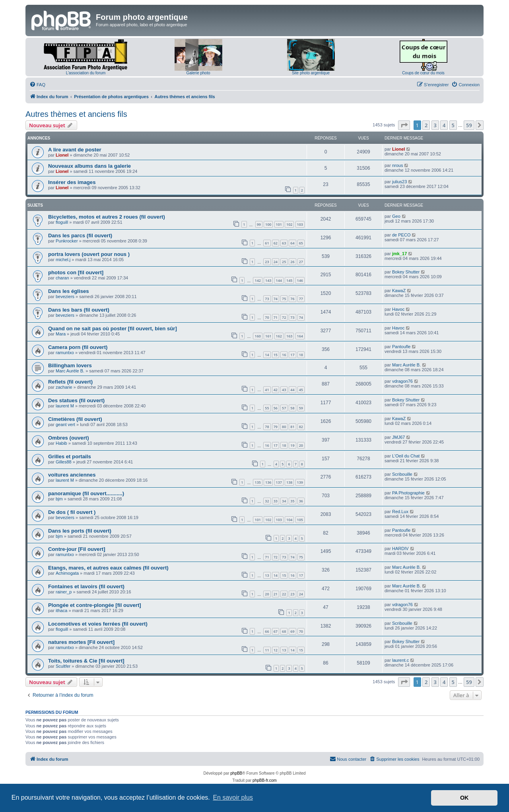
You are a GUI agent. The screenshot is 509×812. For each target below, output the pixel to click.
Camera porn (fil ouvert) (78, 347)
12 (276, 650)
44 (292, 390)
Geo (396, 216)
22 (284, 594)
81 (292, 427)
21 (276, 594)
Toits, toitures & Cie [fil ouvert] (86, 661)
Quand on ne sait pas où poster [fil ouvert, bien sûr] (113, 328)
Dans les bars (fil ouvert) (79, 310)
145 (289, 280)
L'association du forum (86, 73)
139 (300, 482)
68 (284, 631)
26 (292, 262)
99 (259, 224)
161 (268, 336)
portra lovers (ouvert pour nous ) (89, 254)
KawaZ (399, 291)
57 (284, 408)
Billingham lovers (70, 365)
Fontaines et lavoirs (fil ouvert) (86, 586)
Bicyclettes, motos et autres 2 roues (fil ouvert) (107, 217)
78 (267, 427)
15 (276, 355)
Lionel (62, 155)
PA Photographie (408, 493)
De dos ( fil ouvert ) (72, 512)
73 (267, 299)
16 (284, 355)
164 (300, 336)
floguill (62, 222)
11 (267, 650)
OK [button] (464, 798)
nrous (398, 165)
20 (301, 445)
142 (257, 280)
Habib (61, 443)
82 (301, 427)
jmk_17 (399, 254)
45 (301, 390)
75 (284, 299)
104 (289, 520)
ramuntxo (65, 353)
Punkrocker (67, 241)
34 (284, 501)
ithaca (61, 610)
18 (301, 355)
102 (289, 224)
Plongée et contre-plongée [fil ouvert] (95, 605)
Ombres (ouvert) (69, 438)
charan (62, 278)
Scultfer (63, 666)
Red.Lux (400, 512)
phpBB (236, 773)
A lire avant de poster (75, 150)
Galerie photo (198, 73)
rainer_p (64, 592)
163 (289, 336)
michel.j (63, 260)
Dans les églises (69, 291)
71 (276, 317)
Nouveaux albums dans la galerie (89, 166)
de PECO (401, 235)
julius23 (399, 182)
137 (279, 482)
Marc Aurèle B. (70, 371)
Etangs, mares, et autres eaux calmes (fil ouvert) (108, 568)
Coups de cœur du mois (423, 73)
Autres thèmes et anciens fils (76, 114)
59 (301, 408)
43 (284, 390)
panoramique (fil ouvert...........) (86, 493)
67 (276, 631)
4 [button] (444, 125)
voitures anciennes (72, 475)
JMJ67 (398, 437)
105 (300, 520)
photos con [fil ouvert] (76, 272)
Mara (61, 334)
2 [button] (426, 125)
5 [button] (453, 125)
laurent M (65, 406)
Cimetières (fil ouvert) (75, 419)
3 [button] (435, 125)
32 (267, 501)
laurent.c (400, 660)
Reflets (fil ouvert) (70, 382)
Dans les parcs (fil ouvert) (80, 235)
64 (292, 243)
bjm (59, 499)
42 (276, 390)
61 (267, 243)
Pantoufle (401, 347)
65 (301, 243)
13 (267, 575)
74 (276, 299)
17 (292, 355)
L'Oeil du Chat (406, 456)
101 (279, 224)
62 (276, 243)
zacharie (64, 387)
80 (284, 427)
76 (292, 299)
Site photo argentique (311, 73)
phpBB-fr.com (265, 780)
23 (267, 262)
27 (301, 262)
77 (301, 299)
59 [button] (469, 125)
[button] (404, 125)
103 (300, 224)
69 (292, 631)
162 (279, 336)
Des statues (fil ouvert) (76, 400)
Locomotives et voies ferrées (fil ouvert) (98, 624)
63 (284, 243)
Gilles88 (64, 462)
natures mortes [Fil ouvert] (81, 642)
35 (292, 501)
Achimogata (67, 573)
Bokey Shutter (406, 272)
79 (276, 427)
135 (257, 482)
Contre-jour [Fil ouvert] (77, 549)
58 (292, 408)
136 (268, 482)
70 (267, 317)
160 (257, 336)
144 (279, 280)
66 (267, 631)
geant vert (65, 424)
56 (276, 408)
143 (268, 280)
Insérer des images (72, 182)
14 (267, 355)
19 (292, 445)
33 (276, 501)
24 (276, 262)
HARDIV (400, 548)
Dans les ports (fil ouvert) (80, 531)
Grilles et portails (70, 456)
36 (301, 501)
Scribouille (402, 474)
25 (284, 262)
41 (267, 390)
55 (267, 408)
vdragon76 (402, 381)
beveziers (65, 297)
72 (284, 317)
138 (289, 482)
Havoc (398, 309)
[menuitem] (37, 85)
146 (300, 280)
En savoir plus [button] (233, 797)
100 (268, 224)
